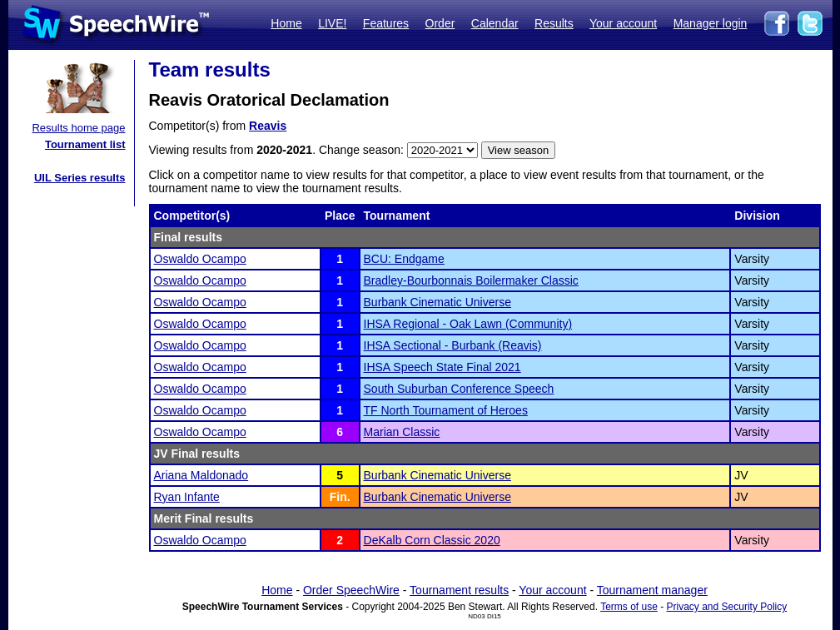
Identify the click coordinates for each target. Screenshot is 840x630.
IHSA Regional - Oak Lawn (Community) (468, 324)
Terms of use (629, 607)
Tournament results (459, 590)
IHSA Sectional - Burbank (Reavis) (453, 345)
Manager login (711, 23)
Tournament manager (652, 590)
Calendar (495, 23)
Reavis (268, 126)
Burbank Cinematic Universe (437, 302)
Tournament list (85, 144)
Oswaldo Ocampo (200, 259)
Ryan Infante (187, 497)
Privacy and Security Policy (727, 607)
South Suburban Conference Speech (459, 389)
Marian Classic (402, 432)
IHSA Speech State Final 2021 (442, 367)
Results (554, 23)
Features (386, 23)
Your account (623, 23)
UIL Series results (80, 178)
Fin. (340, 497)
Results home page (78, 128)
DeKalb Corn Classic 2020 (432, 540)
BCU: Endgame (404, 259)
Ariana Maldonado (201, 475)
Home (286, 23)
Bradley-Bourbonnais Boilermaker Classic (471, 280)
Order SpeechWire (351, 590)
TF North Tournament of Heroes (446, 410)
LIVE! (332, 23)
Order (440, 23)
